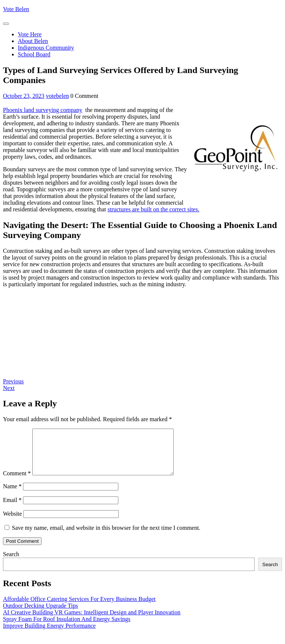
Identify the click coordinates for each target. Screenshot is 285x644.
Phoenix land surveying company (43, 110)
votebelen (58, 96)
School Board (34, 54)
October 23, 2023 (24, 96)
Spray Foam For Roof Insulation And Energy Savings (67, 628)
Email (12, 509)
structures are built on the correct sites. (153, 209)
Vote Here (30, 34)
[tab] (6, 24)
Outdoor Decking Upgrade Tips (40, 615)
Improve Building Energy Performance (49, 635)
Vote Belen (16, 9)
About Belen (33, 41)
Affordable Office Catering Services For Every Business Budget (79, 608)
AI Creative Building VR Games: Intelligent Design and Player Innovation (92, 621)
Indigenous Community (46, 48)
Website (12, 523)
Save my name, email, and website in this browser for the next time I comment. (106, 537)
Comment (17, 482)
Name (12, 495)
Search (11, 563)
